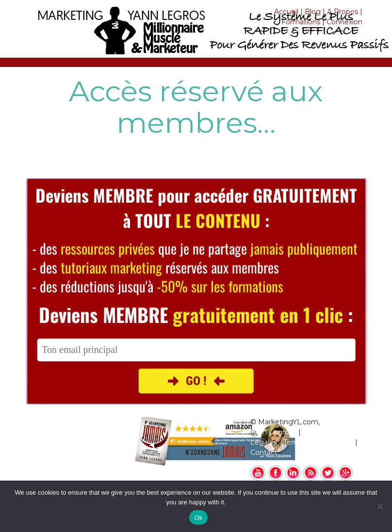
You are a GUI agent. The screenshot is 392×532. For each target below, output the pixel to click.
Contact (264, 452)
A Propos (343, 12)
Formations (301, 22)
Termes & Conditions (318, 442)
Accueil (286, 12)
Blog (313, 12)
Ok (198, 518)
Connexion (344, 22)
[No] (380, 506)
